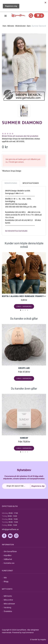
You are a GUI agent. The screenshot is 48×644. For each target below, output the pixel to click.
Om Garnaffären (10, 551)
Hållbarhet (8, 559)
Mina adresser (9, 604)
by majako (42, 640)
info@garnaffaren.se (10, 529)
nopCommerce (28, 633)
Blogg (6, 581)
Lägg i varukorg (24, 306)
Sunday (24, 438)
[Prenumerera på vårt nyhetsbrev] (24, 486)
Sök (5, 578)
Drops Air (24, 368)
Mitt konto (8, 596)
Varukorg (7, 607)
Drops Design (16, 171)
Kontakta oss (9, 563)
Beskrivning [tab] (11, 183)
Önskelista (8, 611)
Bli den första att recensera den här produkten (20, 136)
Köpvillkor (8, 555)
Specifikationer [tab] (31, 183)
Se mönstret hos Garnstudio (16, 231)
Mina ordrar (8, 600)
